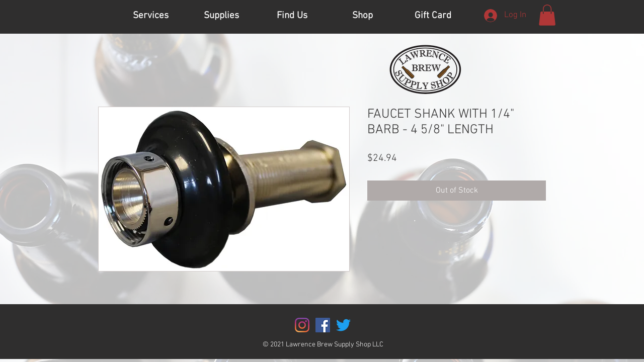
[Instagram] (302, 325)
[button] (547, 15)
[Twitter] (343, 325)
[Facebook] (323, 325)
